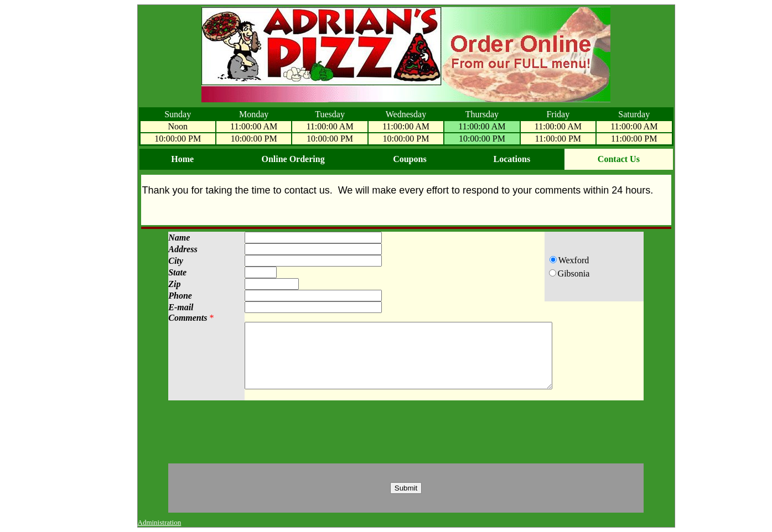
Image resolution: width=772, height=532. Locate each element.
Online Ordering (293, 159)
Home (182, 159)
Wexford (577, 260)
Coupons (410, 159)
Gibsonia (577, 273)
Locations (512, 159)
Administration (160, 522)
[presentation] (406, 432)
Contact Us (619, 159)
